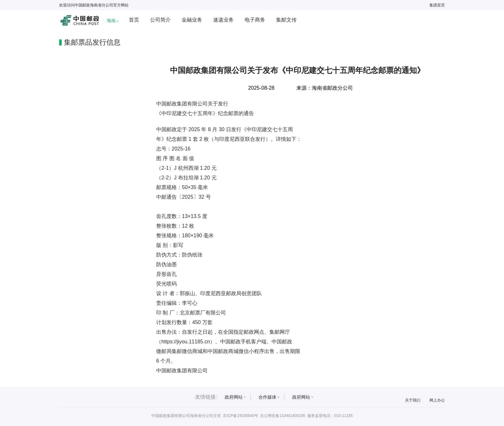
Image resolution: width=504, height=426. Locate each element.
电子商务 (255, 20)
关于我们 (413, 400)
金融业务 (192, 20)
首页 (134, 20)
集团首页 (437, 5)
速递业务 (223, 20)
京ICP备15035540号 (240, 416)
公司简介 (160, 20)
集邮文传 (286, 20)
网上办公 (437, 400)
